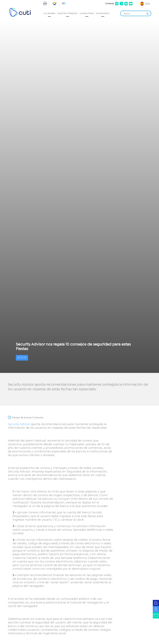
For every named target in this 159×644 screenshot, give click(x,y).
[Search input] (134, 14)
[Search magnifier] (148, 14)
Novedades (103, 13)
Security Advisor (19, 424)
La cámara (49, 13)
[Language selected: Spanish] (145, 4)
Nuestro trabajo (68, 13)
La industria (87, 13)
